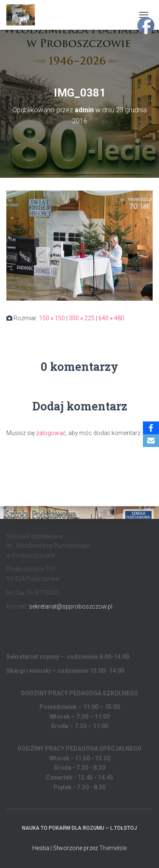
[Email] (151, 441)
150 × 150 (52, 318)
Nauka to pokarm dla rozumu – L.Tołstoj (79, 828)
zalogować (51, 433)
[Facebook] (151, 428)
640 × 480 (111, 318)
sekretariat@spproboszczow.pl (71, 606)
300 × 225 (82, 318)
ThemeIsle (113, 848)
